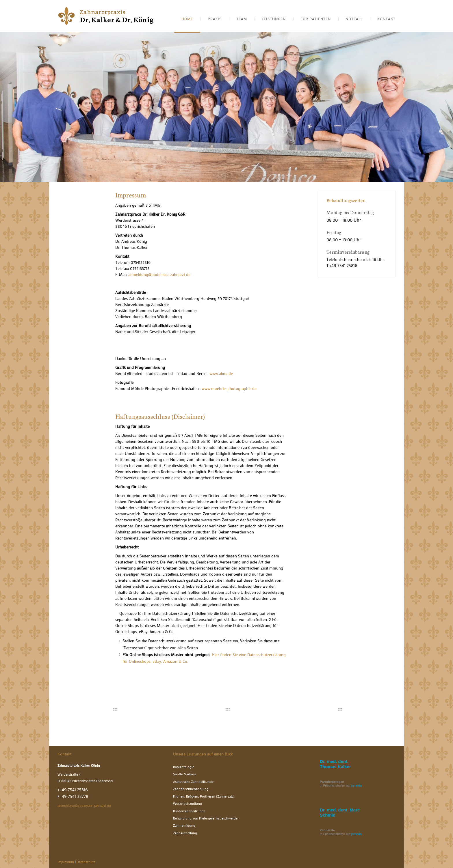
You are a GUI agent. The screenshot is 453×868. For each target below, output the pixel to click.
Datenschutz (86, 862)
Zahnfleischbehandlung (191, 789)
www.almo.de (221, 373)
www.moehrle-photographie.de (229, 388)
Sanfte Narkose (185, 774)
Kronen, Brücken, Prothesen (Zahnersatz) (204, 796)
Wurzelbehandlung (187, 803)
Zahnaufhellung (185, 833)
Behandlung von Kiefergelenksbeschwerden (206, 818)
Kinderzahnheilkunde (189, 811)
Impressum (66, 862)
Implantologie (184, 767)
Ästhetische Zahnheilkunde (193, 782)
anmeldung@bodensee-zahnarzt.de (159, 274)
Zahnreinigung (184, 825)
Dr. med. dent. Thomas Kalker (335, 764)
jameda (357, 785)
